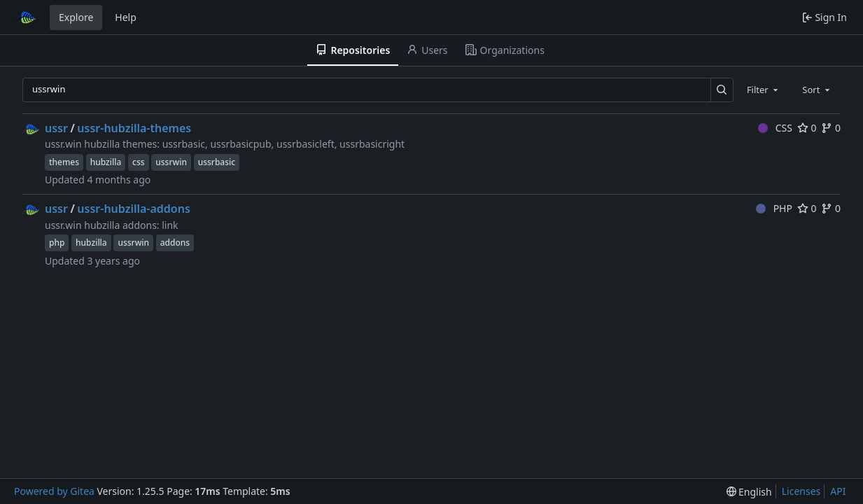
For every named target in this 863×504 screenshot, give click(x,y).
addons (175, 243)
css (139, 162)
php (57, 243)
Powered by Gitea (54, 491)
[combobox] (764, 90)
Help (126, 17)
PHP (774, 208)
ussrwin (171, 162)
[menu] (749, 492)
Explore (76, 17)
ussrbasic (217, 162)
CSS (775, 128)
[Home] (27, 17)
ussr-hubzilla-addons (134, 209)
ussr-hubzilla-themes (134, 128)
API (838, 491)
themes (64, 162)
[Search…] (722, 90)
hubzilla (106, 162)
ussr (56, 128)
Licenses (801, 491)
